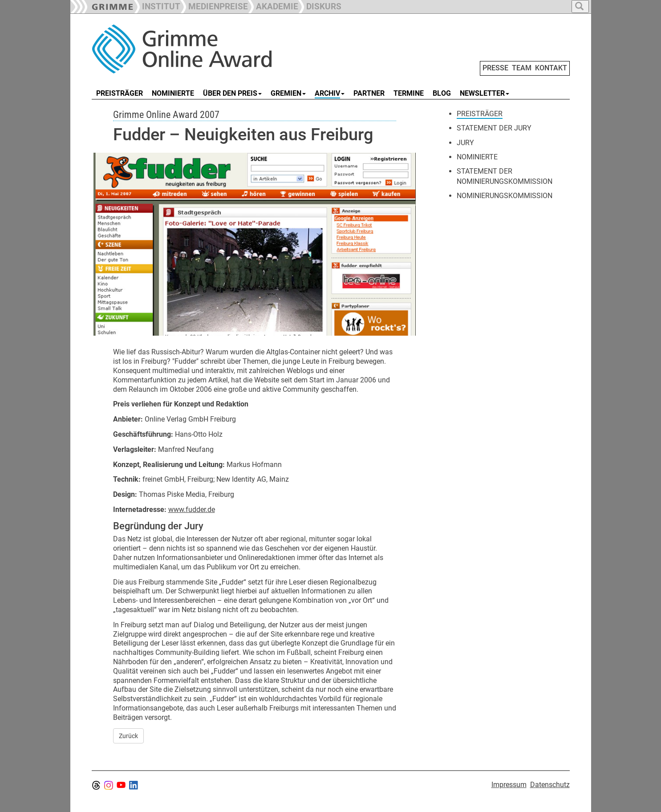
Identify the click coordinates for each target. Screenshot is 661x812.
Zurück (128, 736)
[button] (214, 6)
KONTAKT (551, 68)
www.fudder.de (192, 510)
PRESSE (495, 68)
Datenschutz (550, 785)
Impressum (509, 785)
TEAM (522, 68)
